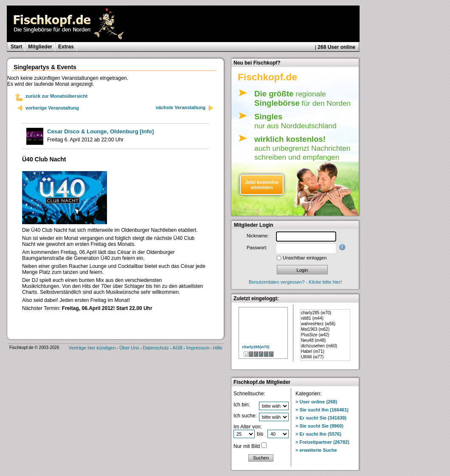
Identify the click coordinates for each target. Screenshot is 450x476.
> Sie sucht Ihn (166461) (322, 410)
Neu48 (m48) (313, 340)
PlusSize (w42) (315, 335)
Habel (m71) (313, 351)
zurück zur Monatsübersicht (56, 96)
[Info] (100, 131)
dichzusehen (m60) (319, 346)
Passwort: (257, 248)
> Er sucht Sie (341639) (321, 418)
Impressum (198, 348)
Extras (66, 47)
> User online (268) (316, 402)
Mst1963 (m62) (315, 329)
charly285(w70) (256, 347)
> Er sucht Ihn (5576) (318, 434)
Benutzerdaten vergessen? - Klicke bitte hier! (295, 282)
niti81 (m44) (312, 318)
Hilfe (218, 348)
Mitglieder (40, 47)
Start (16, 47)
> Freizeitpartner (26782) (322, 442)
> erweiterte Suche (316, 450)
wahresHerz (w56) (318, 324)
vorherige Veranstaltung (52, 108)
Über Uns (129, 348)
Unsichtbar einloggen (305, 258)
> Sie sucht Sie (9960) (319, 426)
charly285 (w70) (316, 313)
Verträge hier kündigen (92, 348)
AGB (178, 348)
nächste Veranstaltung (185, 108)
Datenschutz (156, 348)
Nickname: (258, 236)
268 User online (336, 47)
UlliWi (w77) (312, 357)
